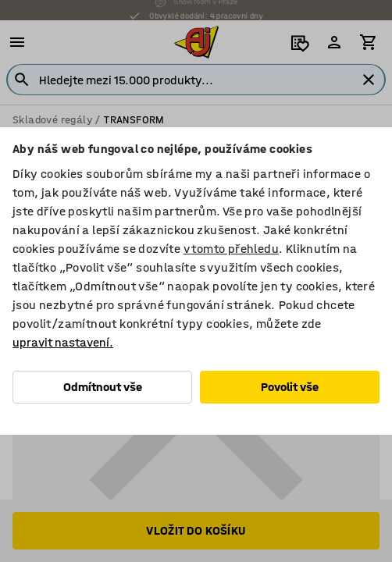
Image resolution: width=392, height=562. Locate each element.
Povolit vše (290, 387)
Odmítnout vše (103, 387)
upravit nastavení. (63, 342)
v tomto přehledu (231, 249)
